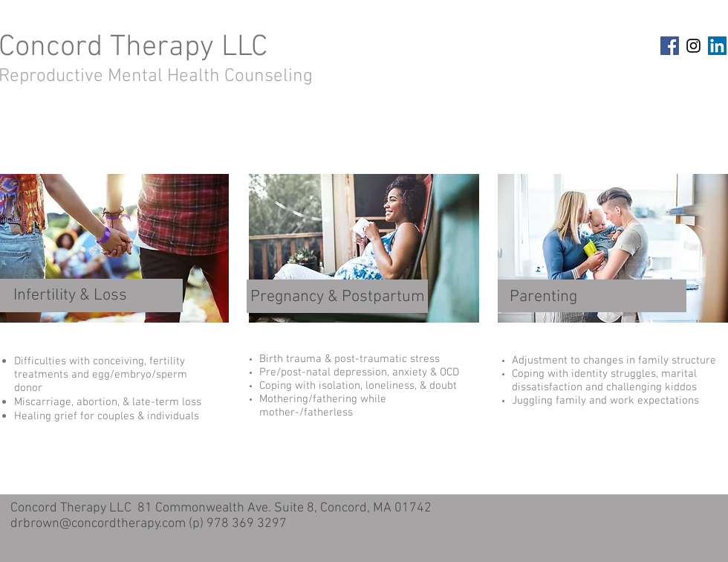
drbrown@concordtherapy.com (98, 524)
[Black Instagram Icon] (693, 46)
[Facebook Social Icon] (670, 46)
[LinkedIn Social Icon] (717, 46)
